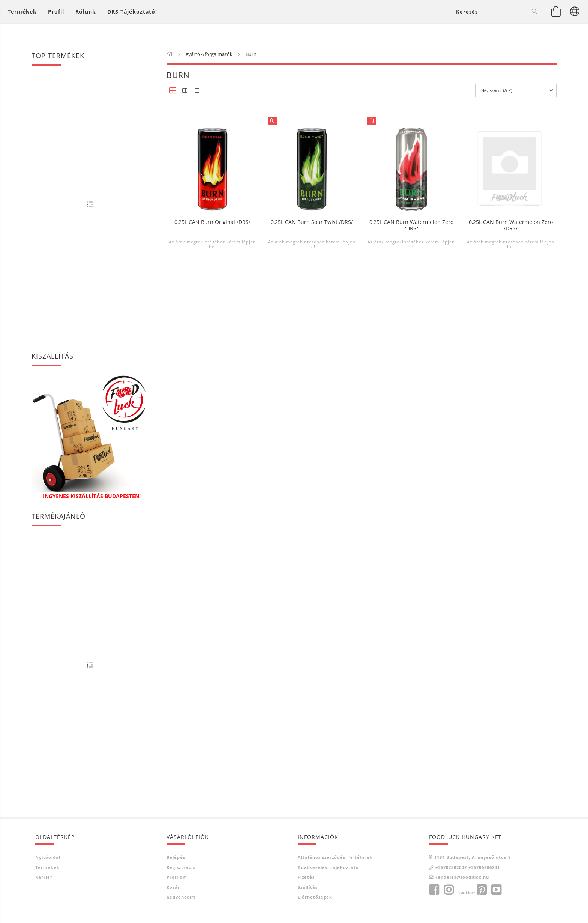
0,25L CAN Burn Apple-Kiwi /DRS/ (212, 215)
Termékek (47, 867)
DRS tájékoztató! (132, 23)
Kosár (173, 887)
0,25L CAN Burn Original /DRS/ (212, 370)
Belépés (176, 857)
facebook (434, 890)
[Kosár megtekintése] (556, 23)
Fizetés (306, 877)
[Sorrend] (516, 90)
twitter (467, 892)
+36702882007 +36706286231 (468, 867)
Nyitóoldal (48, 857)
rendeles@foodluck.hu (462, 877)
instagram (448, 890)
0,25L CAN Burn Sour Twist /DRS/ (312, 370)
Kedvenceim (181, 897)
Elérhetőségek (315, 897)
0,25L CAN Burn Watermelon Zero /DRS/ (411, 373)
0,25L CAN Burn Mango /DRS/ (511, 215)
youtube (496, 890)
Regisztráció (181, 867)
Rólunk (86, 23)
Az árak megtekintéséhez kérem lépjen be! (212, 237)
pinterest (481, 890)
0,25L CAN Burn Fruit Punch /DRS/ (312, 215)
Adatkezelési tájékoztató (328, 867)
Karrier (44, 877)
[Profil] (56, 23)
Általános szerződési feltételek (335, 857)
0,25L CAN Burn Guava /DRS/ (411, 215)
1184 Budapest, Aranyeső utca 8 (472, 857)
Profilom (177, 877)
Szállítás (308, 887)
